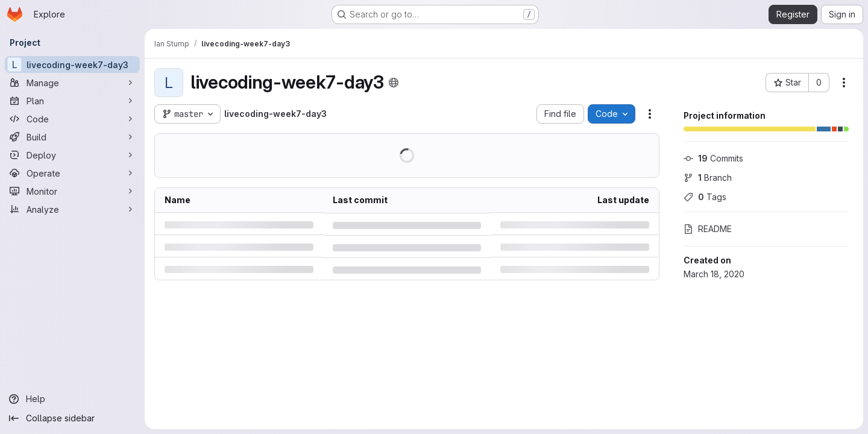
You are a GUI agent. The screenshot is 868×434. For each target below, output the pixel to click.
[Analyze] (72, 209)
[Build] (72, 137)
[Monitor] (72, 191)
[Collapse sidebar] (72, 418)
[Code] (72, 119)
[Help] (72, 399)
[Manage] (72, 83)
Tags (705, 197)
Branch (708, 178)
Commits (713, 158)
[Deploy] (72, 155)
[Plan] (72, 101)
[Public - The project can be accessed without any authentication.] (394, 83)
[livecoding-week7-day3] (72, 64)
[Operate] (72, 173)
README (708, 229)
